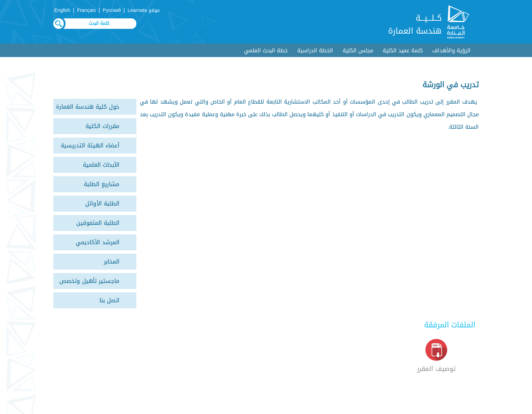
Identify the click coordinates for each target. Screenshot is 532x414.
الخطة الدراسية (315, 50)
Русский (112, 10)
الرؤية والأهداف (451, 50)
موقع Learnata (144, 10)
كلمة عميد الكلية (403, 50)
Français (86, 10)
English (62, 10)
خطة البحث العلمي (266, 50)
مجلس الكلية (358, 50)
